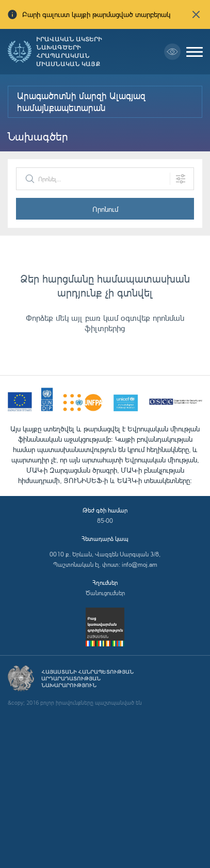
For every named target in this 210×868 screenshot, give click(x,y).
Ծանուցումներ (105, 593)
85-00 (105, 521)
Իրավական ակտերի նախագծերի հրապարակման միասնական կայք (69, 52)
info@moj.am (140, 564)
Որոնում (105, 209)
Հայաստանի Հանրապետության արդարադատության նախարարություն (87, 679)
